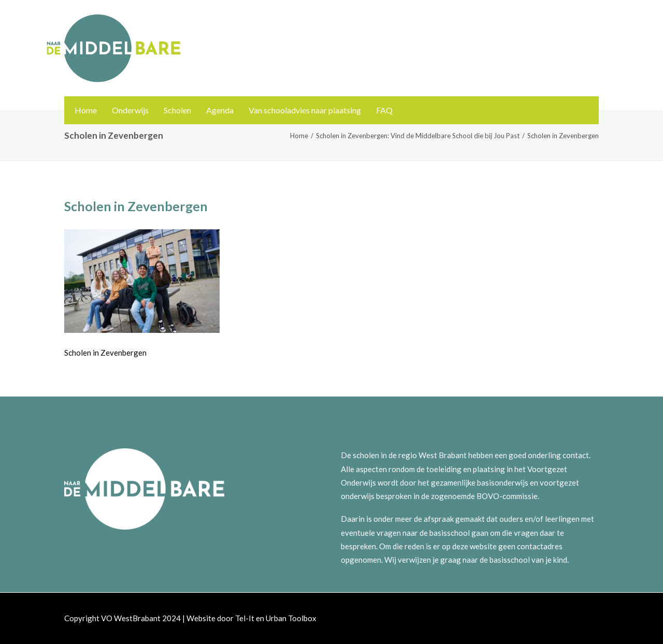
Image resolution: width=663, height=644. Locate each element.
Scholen (177, 110)
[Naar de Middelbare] (114, 48)
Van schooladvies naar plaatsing (305, 110)
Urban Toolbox (291, 618)
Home (86, 110)
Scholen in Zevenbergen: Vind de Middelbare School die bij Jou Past (418, 136)
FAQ (384, 110)
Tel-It (245, 618)
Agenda (220, 110)
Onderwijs (130, 110)
